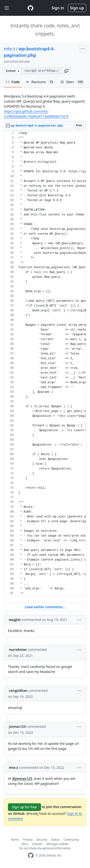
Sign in (58, 8)
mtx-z (9, 49)
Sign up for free (24, 807)
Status (55, 840)
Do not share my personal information (45, 848)
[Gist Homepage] (30, 8)
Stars (72, 82)
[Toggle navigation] (7, 8)
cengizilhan (18, 691)
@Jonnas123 (22, 778)
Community (71, 840)
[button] (66, 71)
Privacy (28, 840)
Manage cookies (57, 844)
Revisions (40, 82)
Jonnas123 (17, 726)
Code (13, 82)
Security (42, 840)
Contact (37, 844)
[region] (45, 363)
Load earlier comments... (45, 607)
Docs (25, 844)
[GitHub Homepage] (31, 855)
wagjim (15, 620)
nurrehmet (18, 650)
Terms (15, 840)
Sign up (77, 8)
